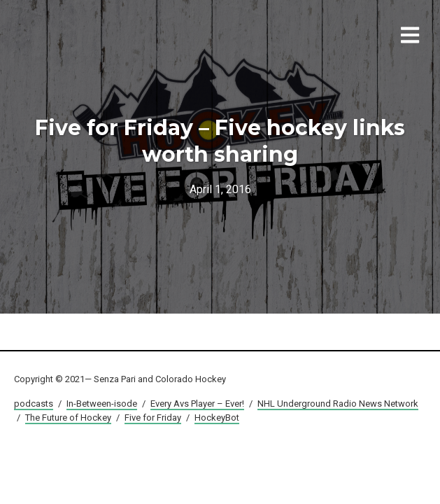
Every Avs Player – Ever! (197, 404)
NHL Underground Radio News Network (338, 404)
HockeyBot (217, 418)
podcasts (34, 404)
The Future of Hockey (68, 418)
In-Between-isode (102, 404)
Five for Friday (153, 418)
